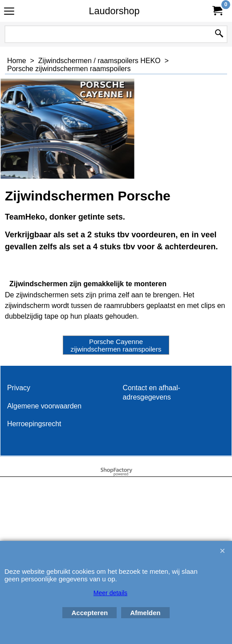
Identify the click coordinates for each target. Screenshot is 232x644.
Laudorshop (114, 11)
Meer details (110, 593)
